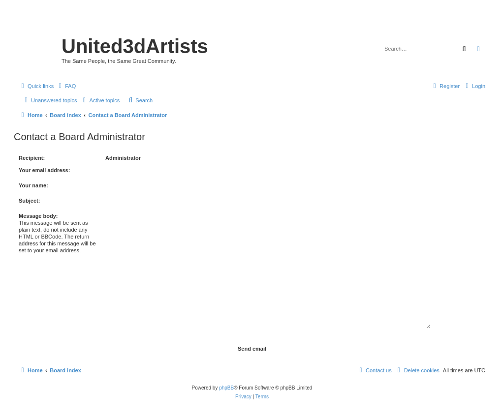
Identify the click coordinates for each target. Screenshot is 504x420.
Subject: (29, 201)
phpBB (226, 388)
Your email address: (44, 170)
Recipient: (32, 158)
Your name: (33, 185)
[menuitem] (66, 86)
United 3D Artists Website (252, 22)
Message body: (38, 216)
